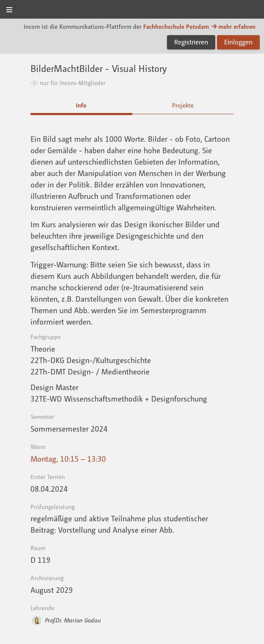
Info (81, 105)
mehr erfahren (233, 26)
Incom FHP (132, 10)
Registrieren (191, 42)
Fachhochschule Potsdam (176, 26)
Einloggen (238, 42)
